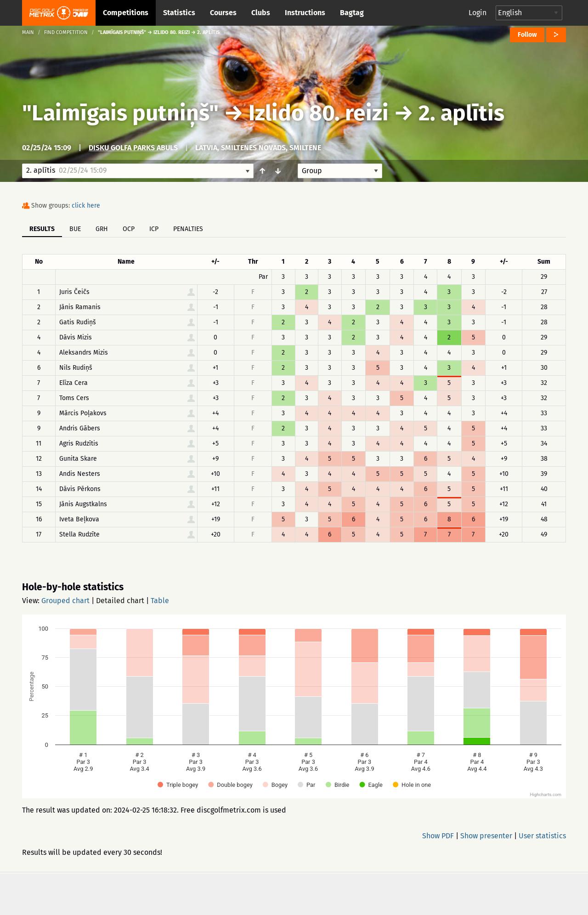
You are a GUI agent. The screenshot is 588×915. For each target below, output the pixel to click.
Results (42, 229)
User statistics (542, 836)
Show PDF (438, 836)
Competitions (126, 13)
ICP (154, 229)
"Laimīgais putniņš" (120, 113)
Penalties (188, 229)
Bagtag (352, 13)
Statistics (179, 13)
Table (160, 601)
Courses (223, 13)
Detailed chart (120, 601)
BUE (75, 229)
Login (478, 13)
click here (86, 206)
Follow (527, 35)
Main (28, 32)
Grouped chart (65, 601)
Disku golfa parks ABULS (133, 148)
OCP (129, 229)
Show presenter (486, 836)
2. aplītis (461, 113)
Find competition (66, 32)
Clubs (261, 13)
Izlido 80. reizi (319, 113)
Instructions (305, 13)
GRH (102, 229)
